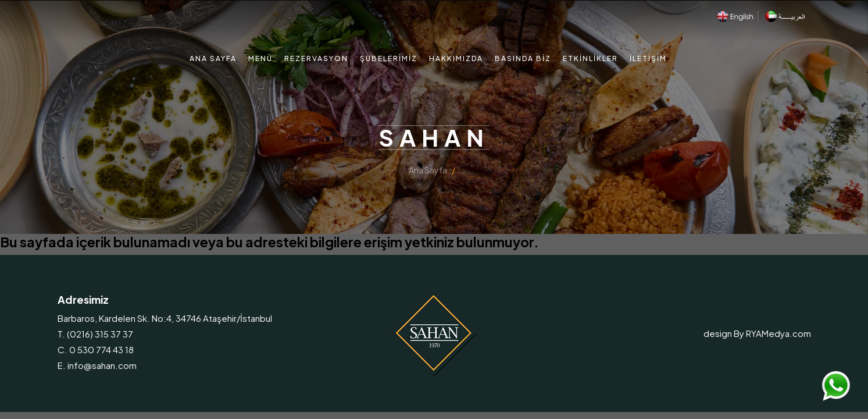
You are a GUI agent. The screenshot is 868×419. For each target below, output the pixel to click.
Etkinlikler (590, 58)
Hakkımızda (456, 58)
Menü (260, 58)
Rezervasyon (316, 58)
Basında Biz (523, 58)
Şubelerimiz (389, 58)
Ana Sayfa (213, 58)
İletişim (648, 58)
